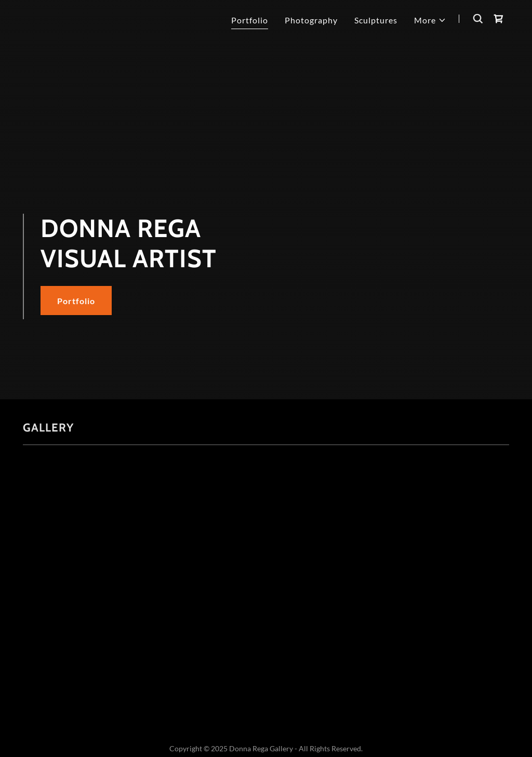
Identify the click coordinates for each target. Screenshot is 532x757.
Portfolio (76, 301)
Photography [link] (311, 20)
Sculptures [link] (376, 20)
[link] (499, 19)
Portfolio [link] (250, 20)
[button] (430, 20)
